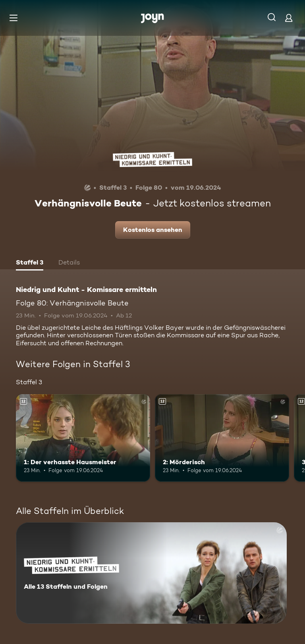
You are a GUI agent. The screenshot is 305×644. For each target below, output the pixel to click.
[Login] (289, 18)
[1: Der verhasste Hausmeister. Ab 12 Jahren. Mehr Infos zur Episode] (83, 438)
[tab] (30, 263)
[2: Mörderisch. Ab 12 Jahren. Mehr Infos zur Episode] (222, 438)
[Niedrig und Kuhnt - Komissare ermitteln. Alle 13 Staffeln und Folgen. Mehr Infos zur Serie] (151, 573)
